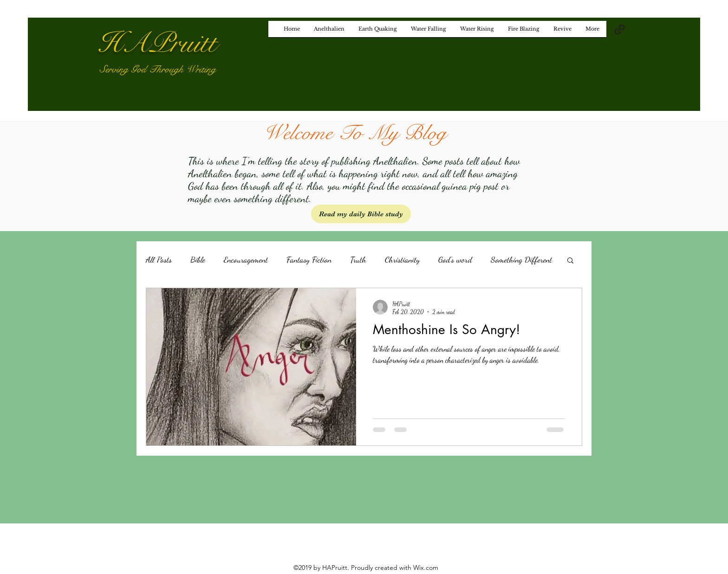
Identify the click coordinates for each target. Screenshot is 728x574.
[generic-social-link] (620, 29)
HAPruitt (157, 43)
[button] (570, 261)
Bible (198, 259)
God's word (455, 259)
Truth (358, 259)
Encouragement (246, 259)
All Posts (159, 259)
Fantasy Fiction (309, 259)
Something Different (521, 259)
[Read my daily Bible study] (361, 214)
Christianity (402, 259)
